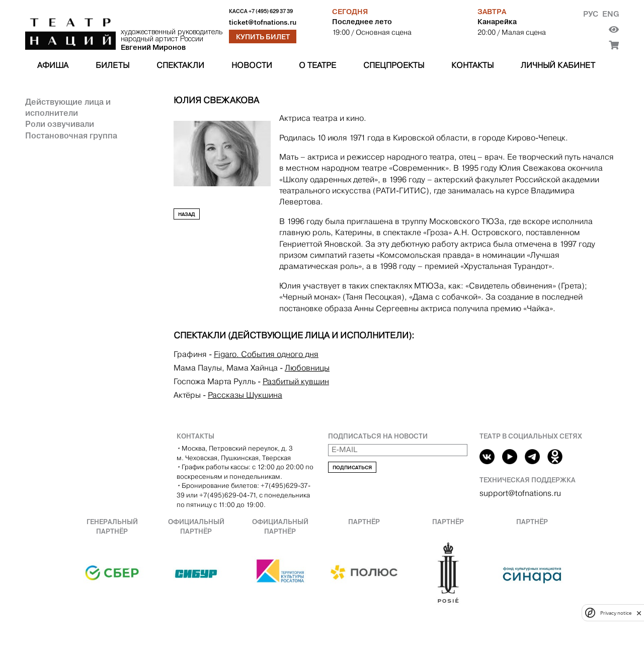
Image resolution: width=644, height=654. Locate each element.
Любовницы (307, 368)
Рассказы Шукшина (245, 395)
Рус (591, 14)
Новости (252, 65)
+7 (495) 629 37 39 (271, 11)
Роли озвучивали (60, 124)
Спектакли (180, 65)
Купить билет (263, 37)
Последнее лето (362, 22)
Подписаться (352, 467)
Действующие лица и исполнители (68, 107)
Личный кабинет (558, 65)
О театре (317, 65)
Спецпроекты (394, 65)
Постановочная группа (71, 135)
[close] (639, 613)
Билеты (112, 65)
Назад (187, 214)
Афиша (53, 65)
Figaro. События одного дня (266, 354)
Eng (611, 14)
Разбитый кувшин (296, 381)
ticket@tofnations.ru (263, 22)
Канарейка (497, 22)
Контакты (472, 65)
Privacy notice (616, 613)
